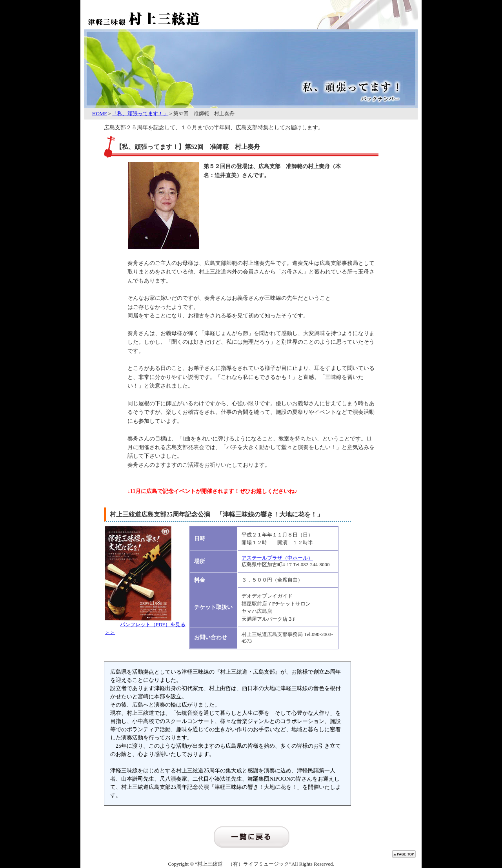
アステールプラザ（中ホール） (277, 558)
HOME (100, 113)
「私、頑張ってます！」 (140, 113)
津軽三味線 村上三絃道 (163, 14)
